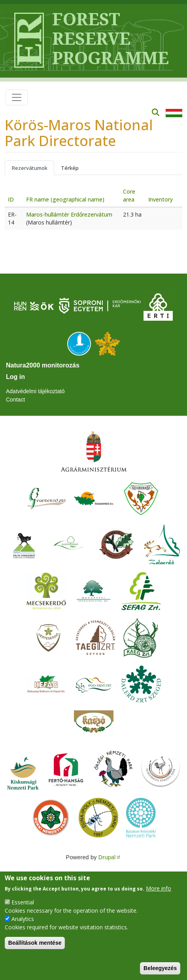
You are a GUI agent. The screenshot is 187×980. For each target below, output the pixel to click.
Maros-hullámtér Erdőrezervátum (69, 214)
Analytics (23, 919)
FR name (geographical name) (65, 199)
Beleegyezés (160, 968)
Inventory (161, 199)
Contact (15, 400)
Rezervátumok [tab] (29, 168)
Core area (129, 195)
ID (11, 199)
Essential (23, 902)
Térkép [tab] (70, 168)
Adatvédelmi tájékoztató (35, 391)
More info (159, 888)
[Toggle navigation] (17, 97)
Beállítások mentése (35, 943)
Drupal (110, 857)
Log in (15, 377)
